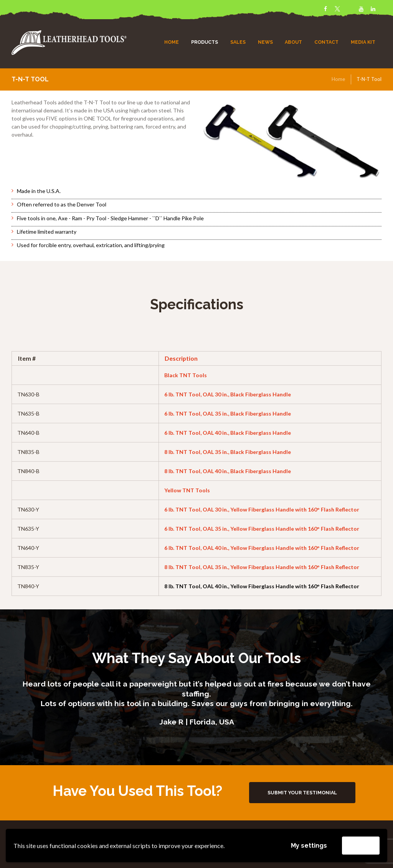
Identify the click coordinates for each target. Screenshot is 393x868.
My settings (309, 846)
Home (338, 79)
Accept (361, 845)
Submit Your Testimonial (302, 793)
